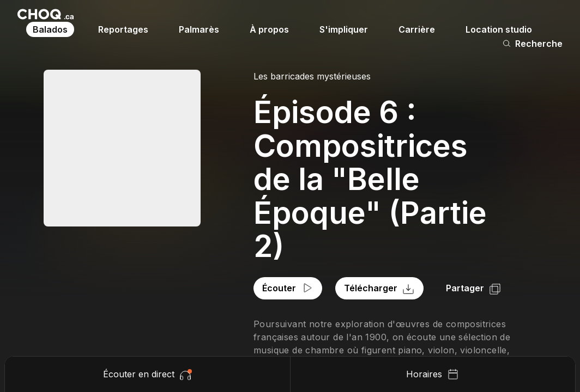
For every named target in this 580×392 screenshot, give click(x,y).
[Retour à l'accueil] (46, 14)
